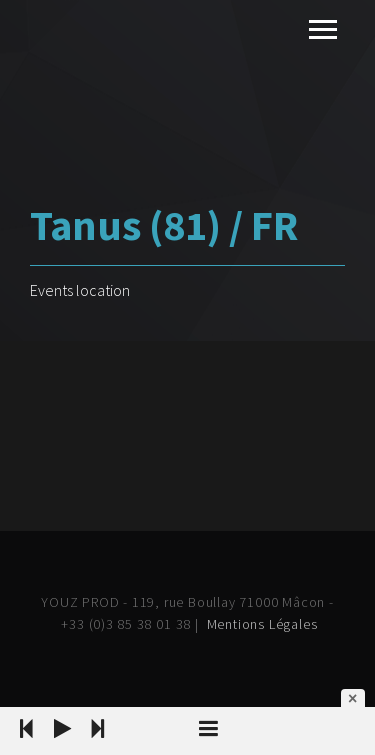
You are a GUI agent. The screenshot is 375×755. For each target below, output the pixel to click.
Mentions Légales (262, 624)
